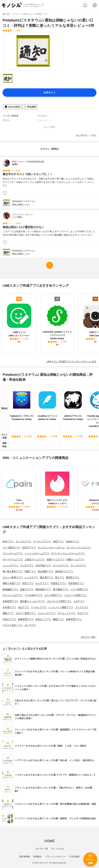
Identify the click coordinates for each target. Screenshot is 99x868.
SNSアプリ (58, 541)
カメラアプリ (42, 583)
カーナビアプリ (61, 565)
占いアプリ (30, 625)
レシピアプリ (31, 577)
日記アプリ (23, 607)
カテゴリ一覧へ (89, 637)
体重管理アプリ (26, 619)
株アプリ (60, 577)
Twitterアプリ (72, 541)
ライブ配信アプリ (12, 548)
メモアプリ (79, 601)
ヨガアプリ (83, 613)
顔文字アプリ (29, 548)
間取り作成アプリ (12, 583)
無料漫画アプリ (43, 589)
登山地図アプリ (46, 571)
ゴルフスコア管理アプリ (59, 601)
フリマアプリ (82, 607)
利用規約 (37, 857)
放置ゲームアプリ (56, 559)
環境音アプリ (73, 577)
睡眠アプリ (59, 619)
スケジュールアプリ (13, 595)
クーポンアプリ (39, 607)
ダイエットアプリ (66, 613)
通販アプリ (8, 613)
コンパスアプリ (78, 565)
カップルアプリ (23, 541)
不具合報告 (75, 857)
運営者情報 (25, 857)
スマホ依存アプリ (34, 595)
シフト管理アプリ (79, 589)
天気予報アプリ (43, 565)
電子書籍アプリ (61, 589)
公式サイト (50, 93)
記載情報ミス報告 (86, 136)
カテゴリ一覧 (42, 849)
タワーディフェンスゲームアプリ (68, 553)
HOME (49, 841)
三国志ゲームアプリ (35, 559)
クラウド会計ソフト (13, 625)
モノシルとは (58, 849)
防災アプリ (28, 583)
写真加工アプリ (59, 583)
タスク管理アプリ (53, 595)
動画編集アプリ (10, 589)
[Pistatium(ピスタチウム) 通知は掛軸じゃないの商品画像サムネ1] (8, 79)
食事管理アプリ (74, 619)
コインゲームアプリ (13, 553)
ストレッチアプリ (47, 613)
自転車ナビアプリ (64, 571)
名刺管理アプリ (10, 601)
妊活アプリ (8, 541)
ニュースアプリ (10, 565)
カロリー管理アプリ (26, 613)
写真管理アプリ (76, 583)
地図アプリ (30, 571)
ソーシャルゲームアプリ (37, 553)
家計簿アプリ (47, 577)
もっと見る (49, 127)
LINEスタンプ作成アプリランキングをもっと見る (72, 361)
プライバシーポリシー (55, 857)
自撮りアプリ (27, 589)
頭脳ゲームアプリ (75, 559)
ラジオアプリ (27, 565)
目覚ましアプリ (43, 619)
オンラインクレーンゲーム (51, 548)
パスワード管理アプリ (75, 595)
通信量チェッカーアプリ (33, 601)
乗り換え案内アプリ (13, 571)
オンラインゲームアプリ (79, 548)
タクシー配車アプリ (13, 577)
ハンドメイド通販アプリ (61, 607)
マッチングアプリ (42, 541)
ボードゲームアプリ (13, 559)
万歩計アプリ (9, 619)
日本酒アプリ (9, 607)
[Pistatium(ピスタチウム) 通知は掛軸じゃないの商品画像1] (33, 52)
